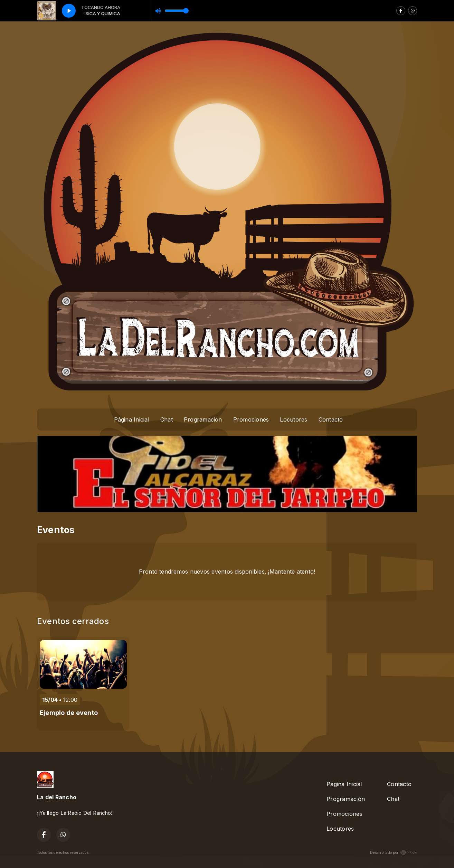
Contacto (331, 419)
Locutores (294, 419)
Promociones (251, 419)
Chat (167, 419)
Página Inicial (132, 419)
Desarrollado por (394, 852)
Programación (203, 419)
